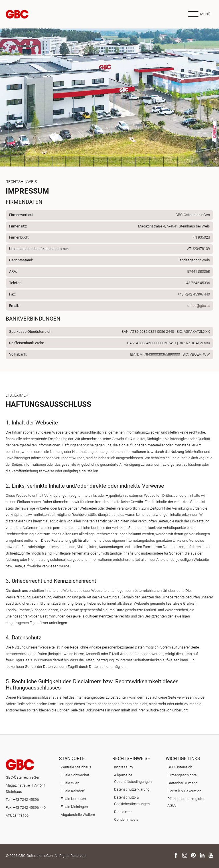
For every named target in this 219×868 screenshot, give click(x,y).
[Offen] (199, 14)
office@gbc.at (199, 306)
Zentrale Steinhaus (76, 767)
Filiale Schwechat (75, 775)
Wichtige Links (183, 759)
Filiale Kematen (73, 799)
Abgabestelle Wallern (78, 815)
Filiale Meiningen (74, 807)
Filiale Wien (70, 783)
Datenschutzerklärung (132, 789)
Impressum (123, 767)
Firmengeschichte (182, 775)
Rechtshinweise (131, 759)
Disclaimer (123, 812)
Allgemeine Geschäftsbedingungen (133, 778)
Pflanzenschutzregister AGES (186, 802)
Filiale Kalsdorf (73, 791)
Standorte (72, 759)
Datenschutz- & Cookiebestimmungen (132, 801)
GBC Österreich (180, 767)
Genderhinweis (126, 819)
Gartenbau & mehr (182, 783)
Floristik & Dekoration (184, 791)
